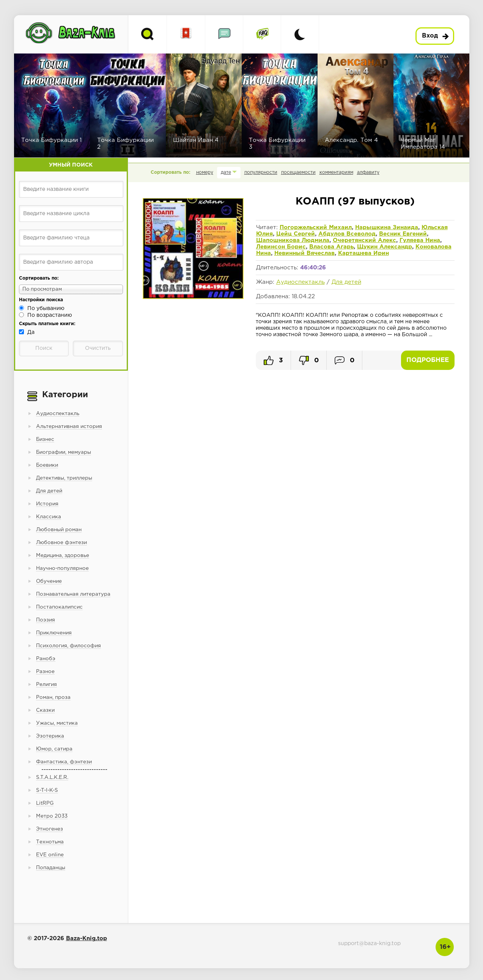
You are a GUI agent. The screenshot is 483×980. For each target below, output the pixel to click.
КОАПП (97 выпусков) (355, 202)
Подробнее (428, 360)
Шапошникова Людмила (293, 240)
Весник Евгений (403, 234)
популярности (261, 172)
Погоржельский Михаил (316, 227)
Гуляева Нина (420, 240)
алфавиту (368, 172)
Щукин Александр (385, 247)
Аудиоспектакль (300, 282)
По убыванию (46, 308)
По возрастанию (50, 315)
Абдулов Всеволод (347, 234)
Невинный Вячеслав (304, 253)
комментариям (336, 172)
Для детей (346, 282)
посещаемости (298, 172)
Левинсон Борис (281, 247)
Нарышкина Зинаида (387, 227)
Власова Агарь (331, 247)
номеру (205, 172)
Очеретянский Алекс (364, 240)
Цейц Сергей (296, 234)
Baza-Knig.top (87, 938)
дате (226, 172)
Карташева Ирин (363, 253)
